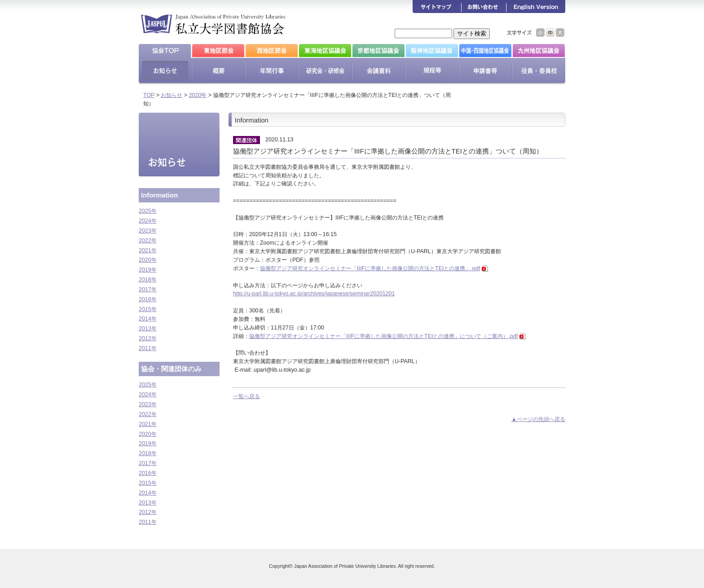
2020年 (198, 95)
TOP (149, 95)
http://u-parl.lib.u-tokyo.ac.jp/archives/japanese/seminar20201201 (314, 294)
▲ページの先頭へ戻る (538, 419)
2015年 (148, 309)
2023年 (148, 231)
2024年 (148, 221)
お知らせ (172, 95)
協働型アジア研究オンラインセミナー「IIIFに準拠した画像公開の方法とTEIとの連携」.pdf (370, 268)
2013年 (148, 329)
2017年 (148, 290)
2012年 (148, 338)
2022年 (148, 241)
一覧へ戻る (246, 396)
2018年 (148, 280)
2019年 (148, 270)
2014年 (148, 319)
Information (159, 195)
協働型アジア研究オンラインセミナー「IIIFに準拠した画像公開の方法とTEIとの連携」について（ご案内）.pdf (383, 336)
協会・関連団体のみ (171, 369)
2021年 (148, 250)
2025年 (148, 211)
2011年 (148, 348)
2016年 (148, 299)
